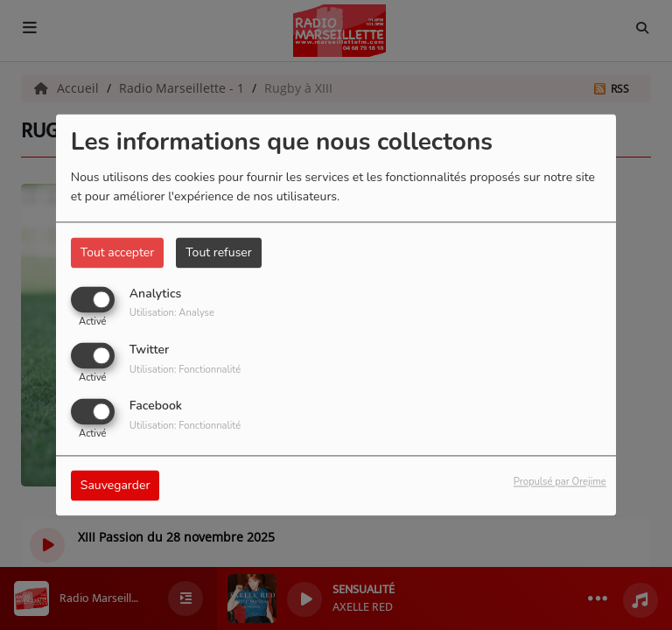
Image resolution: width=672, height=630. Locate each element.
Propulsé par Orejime (560, 483)
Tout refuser (219, 252)
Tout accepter (117, 252)
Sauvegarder (115, 486)
